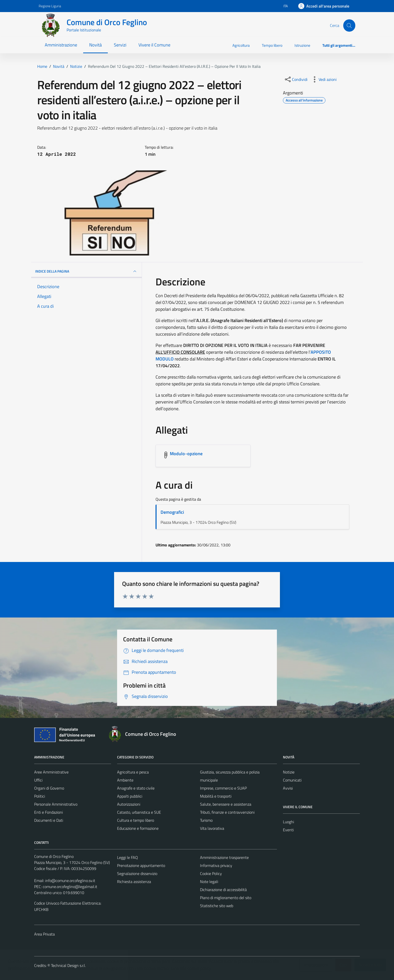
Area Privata (44, 934)
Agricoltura (241, 45)
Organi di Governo (49, 788)
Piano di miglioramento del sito (226, 898)
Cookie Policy (211, 873)
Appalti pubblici (130, 796)
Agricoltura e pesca (133, 772)
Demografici (172, 512)
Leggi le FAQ (128, 857)
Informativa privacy (216, 865)
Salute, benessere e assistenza (226, 804)
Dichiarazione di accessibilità (223, 890)
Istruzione (302, 45)
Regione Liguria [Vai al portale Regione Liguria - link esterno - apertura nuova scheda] (50, 6)
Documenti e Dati (49, 820)
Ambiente (125, 780)
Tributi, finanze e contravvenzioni (227, 812)
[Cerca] (349, 25)
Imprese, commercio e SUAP (223, 788)
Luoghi (288, 822)
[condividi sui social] (296, 79)
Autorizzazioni (129, 804)
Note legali (209, 882)
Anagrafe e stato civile (136, 788)
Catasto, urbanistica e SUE (139, 812)
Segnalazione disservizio (137, 873)
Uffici (38, 780)
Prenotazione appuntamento (141, 865)
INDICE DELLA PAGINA (86, 271)
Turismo (206, 820)
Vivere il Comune (154, 45)
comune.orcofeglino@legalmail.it (70, 887)
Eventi (288, 830)
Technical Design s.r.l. (68, 965)
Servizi (120, 45)
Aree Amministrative (51, 772)
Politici (40, 796)
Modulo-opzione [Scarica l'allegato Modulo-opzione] (186, 454)
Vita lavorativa (212, 828)
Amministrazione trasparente (224, 857)
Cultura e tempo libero (136, 820)
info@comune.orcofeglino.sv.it (70, 881)
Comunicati (292, 780)
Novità (95, 45)
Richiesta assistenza (134, 882)
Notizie (289, 772)
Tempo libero (272, 45)
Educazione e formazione (138, 828)
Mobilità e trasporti (216, 796)
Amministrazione (61, 45)
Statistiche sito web (217, 906)
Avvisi (288, 788)
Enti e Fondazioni (48, 812)
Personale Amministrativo (56, 804)
